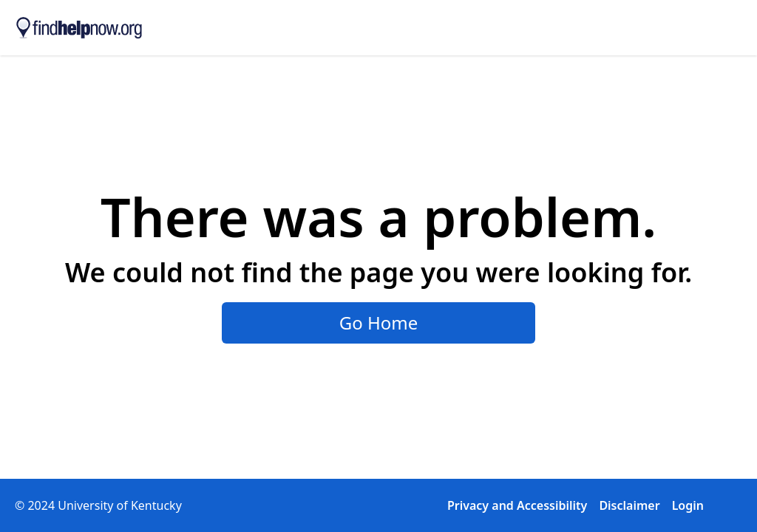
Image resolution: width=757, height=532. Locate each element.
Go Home (379, 323)
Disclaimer (629, 505)
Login (688, 505)
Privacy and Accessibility (517, 505)
